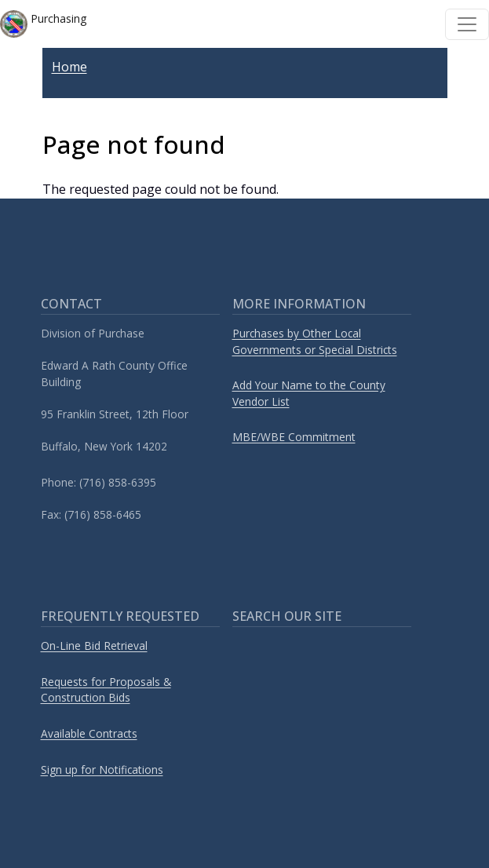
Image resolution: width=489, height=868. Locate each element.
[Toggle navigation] (467, 24)
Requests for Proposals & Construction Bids (106, 690)
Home (69, 67)
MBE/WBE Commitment (294, 437)
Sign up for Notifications (102, 770)
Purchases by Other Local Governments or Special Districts (315, 341)
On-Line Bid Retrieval (94, 646)
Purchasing (43, 24)
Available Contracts (89, 733)
